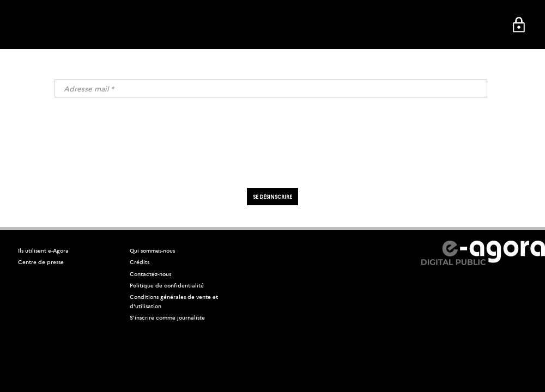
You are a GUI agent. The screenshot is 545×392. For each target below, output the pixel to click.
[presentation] (272, 145)
